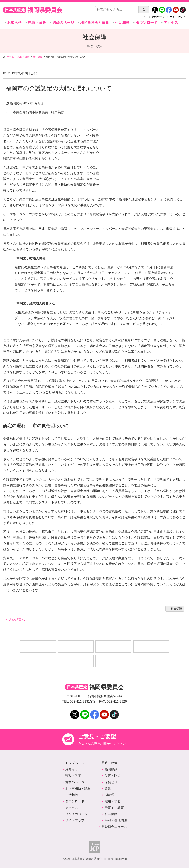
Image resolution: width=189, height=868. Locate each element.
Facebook (169, 8)
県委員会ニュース (114, 827)
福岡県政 (111, 769)
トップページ (75, 763)
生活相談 (122, 23)
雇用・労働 (113, 801)
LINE (162, 8)
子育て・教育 (114, 808)
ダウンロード (147, 23)
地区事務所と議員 (94, 23)
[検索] (144, 10)
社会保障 (176, 609)
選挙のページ (63, 23)
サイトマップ (177, 17)
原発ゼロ (111, 782)
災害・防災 (113, 776)
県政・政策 (37, 23)
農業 (108, 788)
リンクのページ (155, 17)
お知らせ (14, 23)
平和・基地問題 (116, 820)
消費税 (109, 795)
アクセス (171, 23)
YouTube (176, 8)
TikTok (183, 8)
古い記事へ (15, 620)
